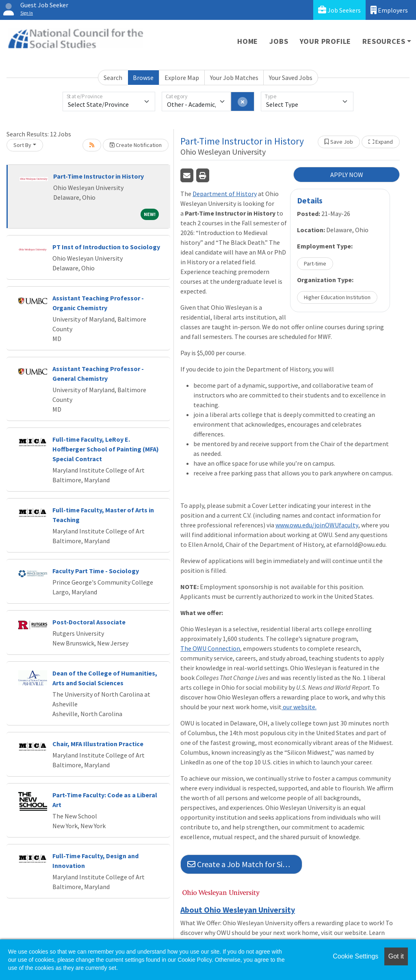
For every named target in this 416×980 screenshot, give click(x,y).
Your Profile (326, 41)
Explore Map (182, 78)
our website (299, 707)
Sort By (22, 145)
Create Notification (136, 145)
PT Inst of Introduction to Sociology (106, 247)
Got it (396, 956)
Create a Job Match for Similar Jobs (245, 864)
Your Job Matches (234, 78)
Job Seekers (339, 10)
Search (113, 78)
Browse (143, 78)
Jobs (279, 41)
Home (248, 41)
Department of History (225, 194)
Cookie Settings (355, 956)
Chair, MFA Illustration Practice (98, 744)
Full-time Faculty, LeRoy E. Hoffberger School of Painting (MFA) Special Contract (106, 449)
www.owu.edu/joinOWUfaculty (317, 525)
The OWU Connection (210, 648)
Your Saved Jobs (291, 78)
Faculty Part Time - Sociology (96, 571)
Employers (389, 10)
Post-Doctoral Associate (89, 622)
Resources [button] (384, 41)
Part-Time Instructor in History (99, 176)
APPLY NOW (347, 175)
